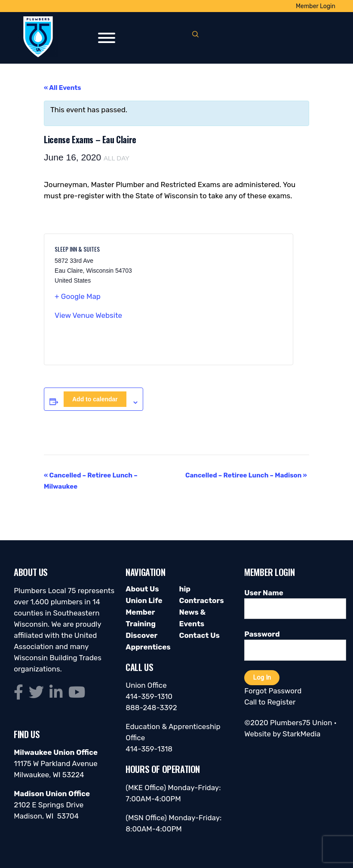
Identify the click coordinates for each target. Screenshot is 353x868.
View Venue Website (88, 315)
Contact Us (199, 635)
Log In (262, 677)
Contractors (201, 600)
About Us (142, 589)
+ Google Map (78, 296)
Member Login (316, 6)
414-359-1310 (149, 696)
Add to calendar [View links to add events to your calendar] (95, 399)
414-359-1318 (149, 749)
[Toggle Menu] (107, 38)
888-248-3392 (151, 708)
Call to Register (270, 702)
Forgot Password (273, 691)
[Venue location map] (226, 299)
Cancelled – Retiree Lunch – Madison (246, 475)
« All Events (63, 88)
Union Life (144, 600)
